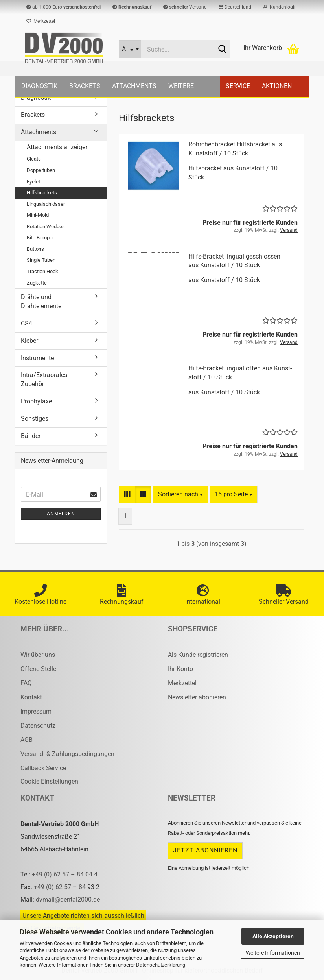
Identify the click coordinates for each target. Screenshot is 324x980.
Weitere (181, 86)
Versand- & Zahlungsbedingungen (67, 754)
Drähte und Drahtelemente (41, 301)
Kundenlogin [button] (280, 7)
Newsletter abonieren (197, 697)
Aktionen (277, 86)
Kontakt (31, 697)
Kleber (29, 341)
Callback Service (43, 768)
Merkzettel (41, 21)
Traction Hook (42, 271)
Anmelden (61, 514)
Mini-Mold (38, 215)
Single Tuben (41, 260)
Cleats (34, 159)
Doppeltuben (41, 170)
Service (238, 86)
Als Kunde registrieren (198, 655)
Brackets (85, 86)
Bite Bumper (40, 238)
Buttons (35, 249)
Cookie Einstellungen (49, 781)
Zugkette (37, 283)
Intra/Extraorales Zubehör (44, 379)
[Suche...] (130, 49)
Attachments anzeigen (58, 147)
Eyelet (33, 182)
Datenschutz (38, 726)
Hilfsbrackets (42, 193)
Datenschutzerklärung (161, 965)
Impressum (36, 711)
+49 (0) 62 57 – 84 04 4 (65, 874)
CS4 (27, 323)
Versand (185, 7)
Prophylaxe (36, 401)
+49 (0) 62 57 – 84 (61, 887)
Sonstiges (35, 419)
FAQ (26, 683)
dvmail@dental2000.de (68, 900)
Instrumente (37, 358)
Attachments (134, 86)
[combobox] (180, 495)
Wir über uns (38, 655)
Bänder (31, 436)
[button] (235, 7)
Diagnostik (39, 86)
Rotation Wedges (46, 227)
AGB (27, 740)
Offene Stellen (40, 669)
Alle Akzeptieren (273, 936)
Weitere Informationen (273, 953)
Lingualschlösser (46, 204)
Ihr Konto (180, 669)
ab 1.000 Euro (64, 7)
